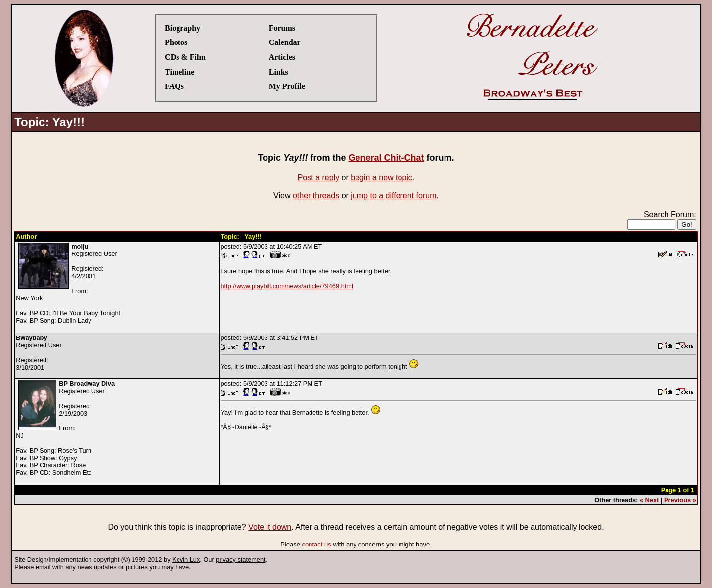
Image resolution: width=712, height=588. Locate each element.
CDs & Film (185, 57)
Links (279, 72)
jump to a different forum (393, 195)
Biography (182, 28)
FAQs (174, 86)
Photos (176, 42)
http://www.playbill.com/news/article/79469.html (287, 286)
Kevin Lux (186, 560)
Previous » (680, 500)
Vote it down (270, 527)
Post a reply (318, 178)
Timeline (179, 72)
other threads (316, 195)
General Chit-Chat (386, 158)
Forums (282, 28)
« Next (649, 500)
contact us (317, 544)
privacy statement (240, 560)
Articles (282, 57)
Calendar (285, 42)
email (43, 567)
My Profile (287, 86)
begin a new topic (381, 178)
